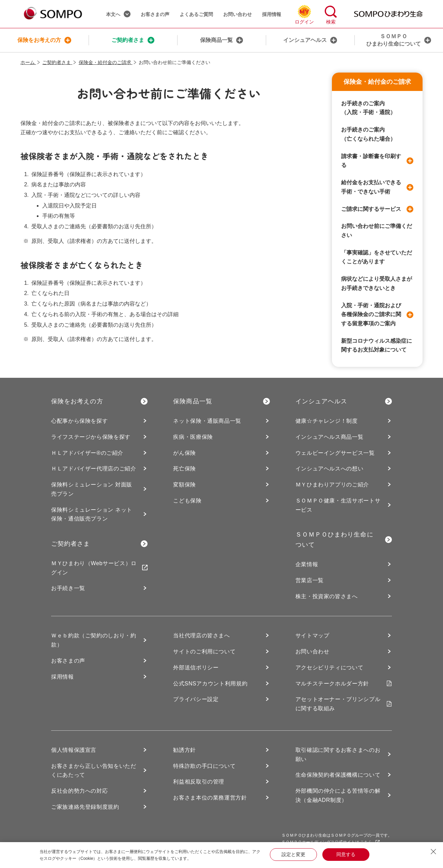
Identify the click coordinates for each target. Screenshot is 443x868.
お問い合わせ (238, 14)
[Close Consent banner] (433, 852)
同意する (346, 854)
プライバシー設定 (196, 699)
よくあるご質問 (196, 14)
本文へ (118, 14)
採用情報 (272, 14)
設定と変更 (293, 854)
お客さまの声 (155, 14)
